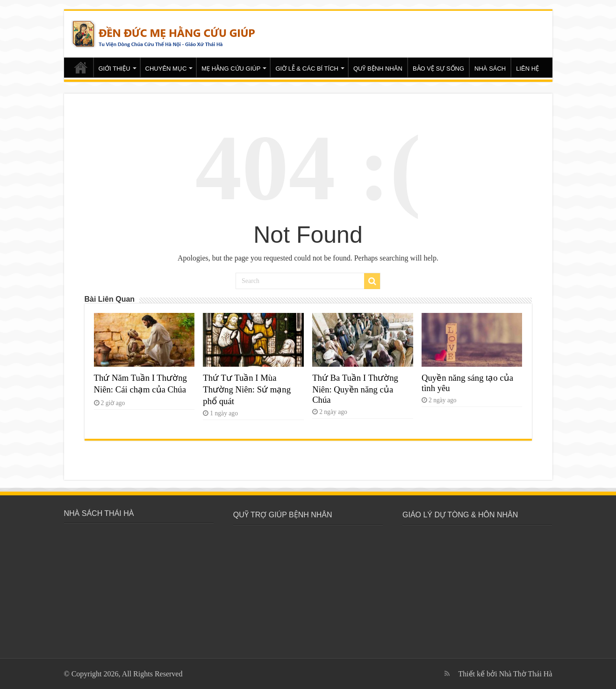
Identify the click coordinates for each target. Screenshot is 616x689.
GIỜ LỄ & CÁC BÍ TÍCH (307, 69)
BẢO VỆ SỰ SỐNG (438, 69)
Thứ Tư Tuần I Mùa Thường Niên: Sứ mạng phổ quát (247, 389)
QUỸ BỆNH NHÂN (378, 69)
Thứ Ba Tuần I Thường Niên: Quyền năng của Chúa (355, 389)
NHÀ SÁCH (490, 69)
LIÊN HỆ (527, 69)
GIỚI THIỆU (115, 69)
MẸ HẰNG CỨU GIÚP (231, 69)
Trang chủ (81, 67)
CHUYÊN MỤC (166, 69)
